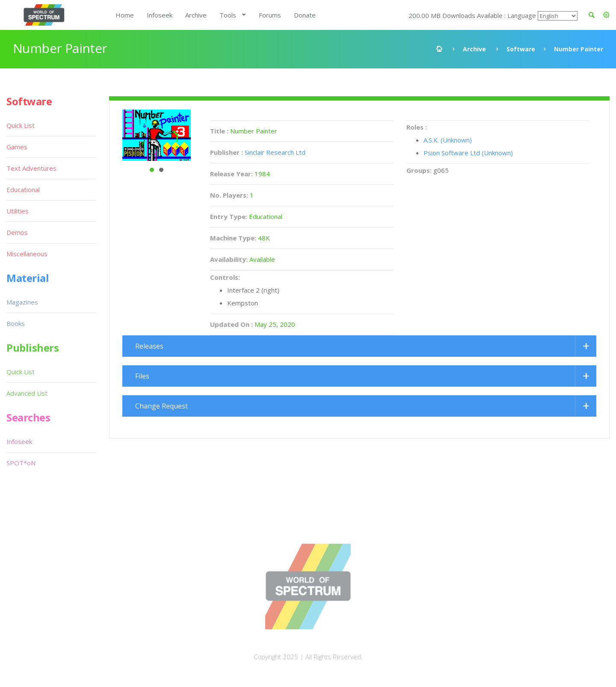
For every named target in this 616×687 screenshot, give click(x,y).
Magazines (22, 302)
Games (17, 147)
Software (521, 49)
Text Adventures (31, 168)
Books (16, 323)
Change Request (161, 406)
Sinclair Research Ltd (275, 152)
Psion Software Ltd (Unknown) (468, 153)
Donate (305, 15)
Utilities (18, 211)
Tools (228, 15)
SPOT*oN (21, 463)
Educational (23, 190)
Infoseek (160, 15)
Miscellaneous (27, 254)
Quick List (21, 125)
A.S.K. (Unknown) (448, 140)
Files (142, 376)
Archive (196, 15)
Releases (149, 346)
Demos (17, 232)
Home (125, 15)
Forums (270, 15)
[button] (606, 15)
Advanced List (27, 393)
